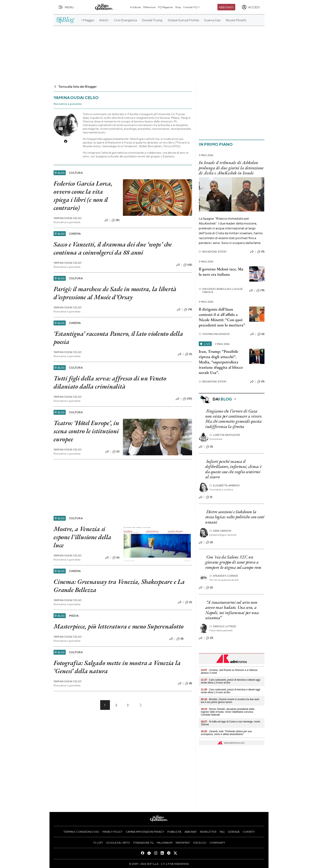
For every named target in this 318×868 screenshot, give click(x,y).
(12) (116, 220)
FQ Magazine (165, 7)
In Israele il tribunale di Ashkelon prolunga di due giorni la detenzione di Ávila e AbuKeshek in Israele (231, 168)
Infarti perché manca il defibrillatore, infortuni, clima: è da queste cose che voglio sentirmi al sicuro (233, 469)
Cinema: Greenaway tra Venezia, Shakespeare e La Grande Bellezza (119, 586)
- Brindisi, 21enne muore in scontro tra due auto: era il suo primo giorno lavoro (230, 701)
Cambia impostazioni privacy (145, 832)
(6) (116, 558)
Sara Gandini (220, 531)
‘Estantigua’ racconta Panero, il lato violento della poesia (118, 338)
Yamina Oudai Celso (68, 218)
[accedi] (251, 7)
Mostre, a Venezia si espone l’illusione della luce (82, 537)
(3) (189, 354)
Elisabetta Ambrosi (225, 485)
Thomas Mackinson (214, 334)
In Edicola (135, 7)
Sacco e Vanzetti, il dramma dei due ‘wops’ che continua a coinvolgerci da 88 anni (113, 248)
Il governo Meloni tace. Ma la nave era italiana (221, 272)
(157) (187, 399)
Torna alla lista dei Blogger (75, 86)
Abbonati (226, 7)
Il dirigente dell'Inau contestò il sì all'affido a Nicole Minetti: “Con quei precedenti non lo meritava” (222, 317)
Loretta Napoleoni (225, 435)
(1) (209, 497)
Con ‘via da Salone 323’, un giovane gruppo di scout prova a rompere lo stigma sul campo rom (233, 562)
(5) (209, 447)
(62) (188, 265)
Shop (178, 7)
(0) (261, 252)
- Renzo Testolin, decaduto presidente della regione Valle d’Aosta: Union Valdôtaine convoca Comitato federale (228, 712)
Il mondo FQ (192, 7)
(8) (180, 639)
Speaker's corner (224, 576)
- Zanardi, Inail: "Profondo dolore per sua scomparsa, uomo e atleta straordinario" (226, 733)
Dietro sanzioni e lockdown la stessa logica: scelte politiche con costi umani (235, 517)
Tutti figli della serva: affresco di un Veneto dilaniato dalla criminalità (110, 382)
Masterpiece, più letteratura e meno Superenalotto (119, 626)
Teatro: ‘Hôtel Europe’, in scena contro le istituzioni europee (86, 431)
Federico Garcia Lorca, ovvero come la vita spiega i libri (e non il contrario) (83, 195)
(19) (260, 290)
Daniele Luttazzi (223, 626)
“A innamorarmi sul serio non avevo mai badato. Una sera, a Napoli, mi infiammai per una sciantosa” (232, 610)
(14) (188, 310)
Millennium (149, 7)
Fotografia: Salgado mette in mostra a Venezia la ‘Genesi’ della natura (117, 667)
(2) (116, 452)
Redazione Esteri (213, 252)
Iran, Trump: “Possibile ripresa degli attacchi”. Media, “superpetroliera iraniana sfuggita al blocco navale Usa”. (221, 362)
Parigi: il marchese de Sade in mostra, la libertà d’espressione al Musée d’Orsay (115, 293)
